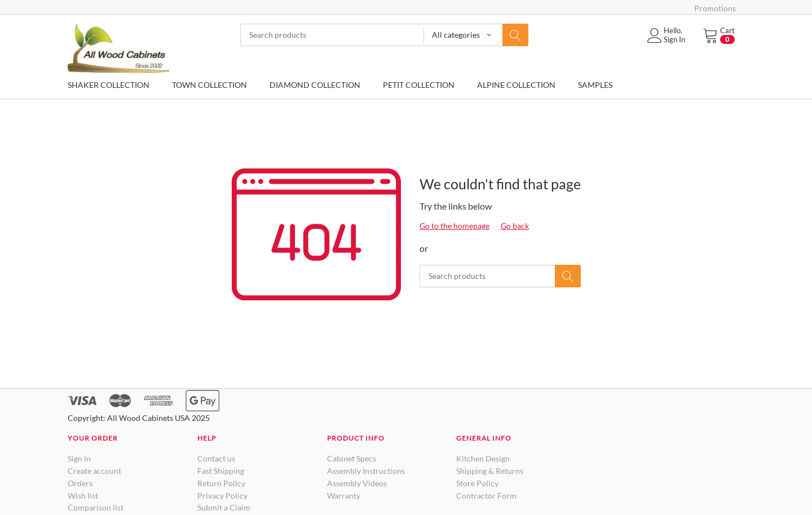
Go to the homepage (454, 226)
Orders (80, 483)
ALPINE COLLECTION (516, 85)
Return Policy (221, 483)
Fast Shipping (221, 471)
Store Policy (477, 483)
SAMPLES (595, 85)
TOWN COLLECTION (209, 85)
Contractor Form (486, 496)
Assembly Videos (357, 483)
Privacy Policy (222, 496)
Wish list (83, 496)
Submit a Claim (224, 507)
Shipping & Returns (490, 471)
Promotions (715, 8)
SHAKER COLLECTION (109, 85)
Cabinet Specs (352, 458)
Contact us (216, 458)
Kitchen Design (483, 458)
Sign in (79, 458)
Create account (94, 471)
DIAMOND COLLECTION (315, 85)
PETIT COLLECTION (419, 85)
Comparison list (96, 507)
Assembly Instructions (366, 471)
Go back (515, 226)
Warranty (344, 496)
